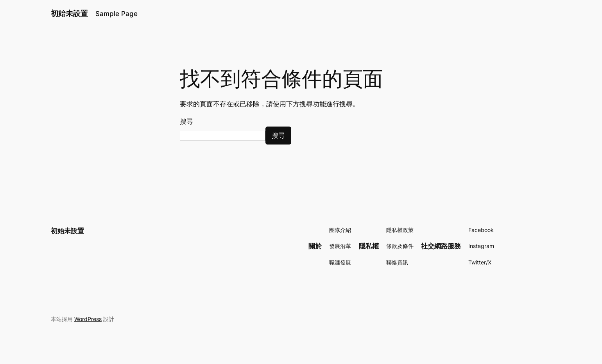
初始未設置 (69, 13)
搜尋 (186, 121)
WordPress (88, 319)
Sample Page (116, 14)
